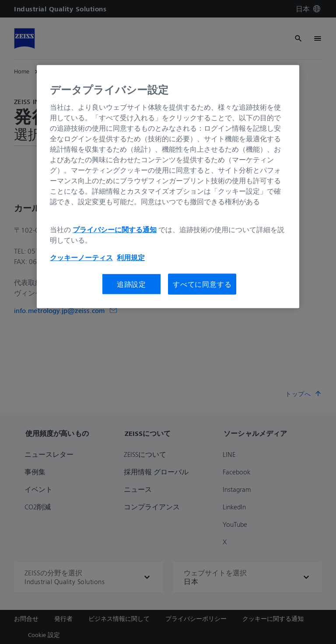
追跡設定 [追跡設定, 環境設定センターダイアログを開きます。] (131, 284)
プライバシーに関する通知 (115, 229)
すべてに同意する (202, 284)
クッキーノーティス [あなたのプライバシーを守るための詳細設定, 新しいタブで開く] (81, 257)
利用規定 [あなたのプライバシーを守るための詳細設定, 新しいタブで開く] (131, 257)
